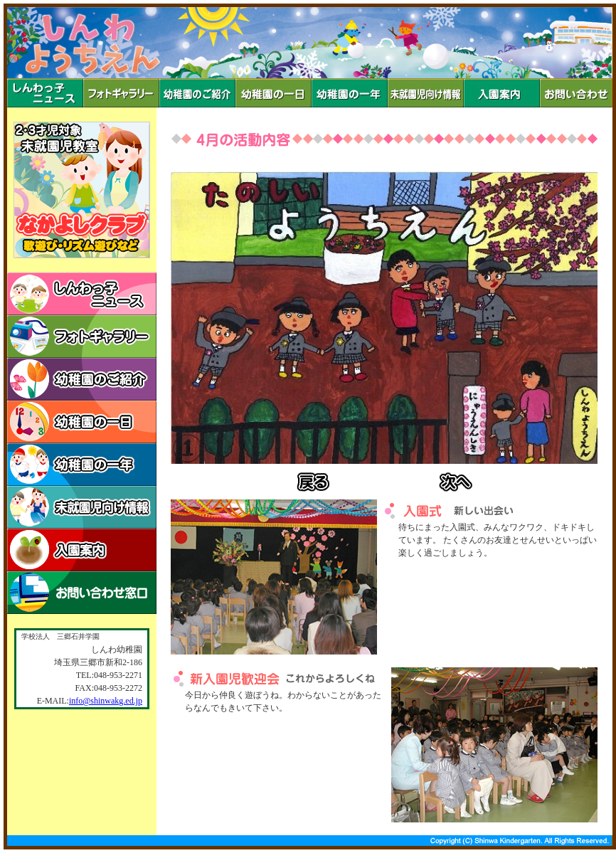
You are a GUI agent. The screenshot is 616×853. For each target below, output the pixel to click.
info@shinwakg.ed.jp (106, 701)
